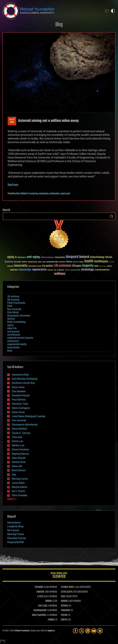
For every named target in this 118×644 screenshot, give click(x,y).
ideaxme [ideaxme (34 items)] (10, 266)
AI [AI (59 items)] (16, 257)
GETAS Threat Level (59, 576)
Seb (14, 475)
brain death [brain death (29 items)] (17, 262)
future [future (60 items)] (69, 262)
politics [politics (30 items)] (110, 266)
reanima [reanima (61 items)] (14, 270)
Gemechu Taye (20, 404)
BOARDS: (64, 601)
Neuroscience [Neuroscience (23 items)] (103, 266)
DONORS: (49, 601)
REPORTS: (65, 606)
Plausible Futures (17, 538)
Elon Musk (13, 312)
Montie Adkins (20, 487)
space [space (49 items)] (67, 270)
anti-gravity (13, 331)
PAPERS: (64, 615)
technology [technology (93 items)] (88, 270)
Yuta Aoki (17, 437)
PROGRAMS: (66, 610)
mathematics (54, 194)
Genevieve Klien (20, 375)
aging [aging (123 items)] (11, 257)
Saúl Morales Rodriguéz (25, 379)
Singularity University (19, 316)
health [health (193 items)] (89, 261)
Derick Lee (17, 441)
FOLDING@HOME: (40, 610)
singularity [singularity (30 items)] (61, 270)
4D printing (13, 300)
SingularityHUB (15, 542)
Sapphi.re (51, 631)
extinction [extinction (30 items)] (62, 262)
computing (34, 194)
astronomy (13, 341)
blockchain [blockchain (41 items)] (9, 262)
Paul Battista (19, 400)
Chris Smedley (20, 495)
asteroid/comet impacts (20, 338)
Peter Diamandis (16, 303)
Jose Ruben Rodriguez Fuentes (29, 416)
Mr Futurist (13, 530)
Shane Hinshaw (20, 450)
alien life (12, 328)
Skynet (11, 319)
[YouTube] (94, 631)
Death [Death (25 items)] (44, 262)
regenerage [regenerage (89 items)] (25, 270)
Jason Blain (18, 483)
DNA (10, 306)
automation (14, 347)
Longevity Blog (15, 526)
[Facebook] (75, 631)
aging (10, 325)
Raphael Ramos (20, 454)
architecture (14, 335)
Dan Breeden (19, 391)
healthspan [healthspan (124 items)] (101, 262)
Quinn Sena (18, 387)
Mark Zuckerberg (16, 322)
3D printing (13, 296)
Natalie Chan (19, 462)
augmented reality (17, 344)
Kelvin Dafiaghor (21, 408)
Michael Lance (20, 479)
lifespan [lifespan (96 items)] (77, 266)
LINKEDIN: (40, 592)
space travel (65, 194)
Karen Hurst (18, 412)
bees (10, 351)
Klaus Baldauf (21, 194)
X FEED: (40, 597)
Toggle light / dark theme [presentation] (113, 11)
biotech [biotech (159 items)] (84, 257)
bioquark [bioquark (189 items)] (72, 257)
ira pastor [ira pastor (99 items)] (48, 266)
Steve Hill (17, 466)
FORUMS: (51, 620)
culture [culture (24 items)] (40, 262)
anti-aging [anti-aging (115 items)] (33, 257)
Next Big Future (16, 534)
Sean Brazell (19, 458)
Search (112, 216)
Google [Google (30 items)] (81, 262)
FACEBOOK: (39, 587)
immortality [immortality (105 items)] (21, 266)
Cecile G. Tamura (21, 433)
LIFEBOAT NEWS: (68, 587)
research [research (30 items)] (50, 270)
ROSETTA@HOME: (39, 615)
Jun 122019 (12, 121)
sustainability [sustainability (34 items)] (76, 270)
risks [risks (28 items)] (55, 270)
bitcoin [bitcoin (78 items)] (109, 257)
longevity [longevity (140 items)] (88, 266)
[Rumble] (100, 631)
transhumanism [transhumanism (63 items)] (102, 270)
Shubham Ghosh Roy (23, 383)
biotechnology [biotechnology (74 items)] (97, 257)
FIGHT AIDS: (43, 606)
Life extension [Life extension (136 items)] (63, 266)
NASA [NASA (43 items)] (96, 266)
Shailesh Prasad (21, 395)
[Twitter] (82, 631)
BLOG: (63, 597)
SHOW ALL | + (12, 499)
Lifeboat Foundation (22, 631)
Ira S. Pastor (18, 491)
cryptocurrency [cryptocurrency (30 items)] (32, 262)
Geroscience (14, 523)
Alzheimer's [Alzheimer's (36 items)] (22, 258)
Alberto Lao (18, 445)
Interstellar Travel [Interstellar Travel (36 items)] (35, 266)
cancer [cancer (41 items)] (24, 262)
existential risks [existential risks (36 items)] (52, 262)
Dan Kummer (19, 420)
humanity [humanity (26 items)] (112, 262)
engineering (44, 194)
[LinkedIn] (88, 631)
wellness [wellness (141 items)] (60, 274)
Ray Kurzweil (14, 309)
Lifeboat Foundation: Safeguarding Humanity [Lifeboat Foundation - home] (51, 11)
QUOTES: (64, 620)
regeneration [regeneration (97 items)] (39, 270)
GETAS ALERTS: (67, 592)
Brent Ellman (19, 470)
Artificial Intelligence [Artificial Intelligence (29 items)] (47, 258)
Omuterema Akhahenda (25, 425)
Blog (59, 25)
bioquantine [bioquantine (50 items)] (60, 257)
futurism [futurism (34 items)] (76, 262)
